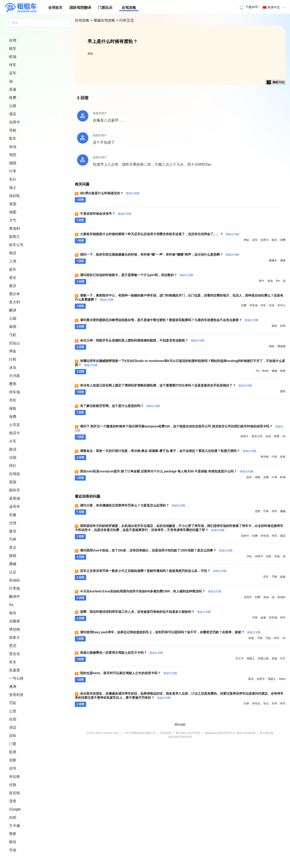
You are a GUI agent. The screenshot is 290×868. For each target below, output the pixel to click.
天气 (13, 220)
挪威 (13, 564)
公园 (13, 318)
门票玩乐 (105, 8)
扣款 (269, 556)
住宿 (13, 719)
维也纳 (15, 629)
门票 (13, 744)
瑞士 (13, 188)
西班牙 (15, 490)
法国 (13, 458)
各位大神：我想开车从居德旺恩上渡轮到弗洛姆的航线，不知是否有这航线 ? (142, 340)
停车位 (256, 703)
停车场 (15, 392)
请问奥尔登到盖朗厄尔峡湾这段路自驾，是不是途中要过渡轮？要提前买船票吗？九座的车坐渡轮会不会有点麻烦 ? (169, 320)
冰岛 (13, 368)
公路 (13, 106)
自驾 (13, 40)
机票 (13, 752)
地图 (13, 212)
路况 (13, 449)
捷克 (13, 531)
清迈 (13, 727)
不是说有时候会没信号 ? (106, 214)
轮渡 (283, 371)
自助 (13, 817)
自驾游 (15, 474)
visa (249, 556)
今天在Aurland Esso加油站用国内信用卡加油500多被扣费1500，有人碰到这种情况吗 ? (151, 591)
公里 (13, 711)
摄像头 (273, 260)
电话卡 (15, 433)
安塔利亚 (16, 695)
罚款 (13, 703)
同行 (13, 466)
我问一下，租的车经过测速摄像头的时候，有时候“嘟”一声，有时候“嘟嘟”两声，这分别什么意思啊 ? (160, 254)
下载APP (248, 7)
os (257, 371)
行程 (13, 359)
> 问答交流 (125, 20)
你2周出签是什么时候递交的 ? (110, 193)
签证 (13, 278)
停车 (13, 65)
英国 (13, 482)
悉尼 (13, 646)
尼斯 (13, 760)
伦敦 (13, 785)
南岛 (13, 613)
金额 (266, 477)
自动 (272, 305)
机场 (13, 57)
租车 (13, 49)
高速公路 (263, 658)
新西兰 (15, 237)
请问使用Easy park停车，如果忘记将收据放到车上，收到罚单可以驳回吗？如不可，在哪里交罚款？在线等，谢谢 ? (170, 632)
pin (278, 281)
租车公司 (16, 245)
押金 (13, 351)
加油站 (15, 580)
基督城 (15, 498)
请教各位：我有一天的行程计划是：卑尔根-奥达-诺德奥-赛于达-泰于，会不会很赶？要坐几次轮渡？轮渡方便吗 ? (168, 451)
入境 (13, 261)
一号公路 (16, 678)
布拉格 (15, 777)
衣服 (13, 515)
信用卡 (15, 122)
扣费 (244, 305)
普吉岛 (15, 654)
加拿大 (15, 637)
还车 (13, 73)
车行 (13, 179)
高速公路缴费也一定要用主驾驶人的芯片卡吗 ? (122, 653)
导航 (13, 130)
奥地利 (15, 228)
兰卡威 (15, 826)
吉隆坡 (15, 621)
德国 (13, 163)
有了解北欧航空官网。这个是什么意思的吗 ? (120, 406)
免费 (13, 417)
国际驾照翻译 (80, 8)
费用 (13, 384)
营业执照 (166, 733)
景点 (13, 547)
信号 (13, 768)
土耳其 (15, 425)
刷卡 (262, 281)
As (11, 605)
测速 (283, 260)
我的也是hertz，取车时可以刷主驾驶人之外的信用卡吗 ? (129, 673)
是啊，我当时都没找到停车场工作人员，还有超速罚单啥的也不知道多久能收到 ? (145, 612)
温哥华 (15, 507)
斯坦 (13, 842)
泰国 (13, 327)
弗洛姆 (281, 346)
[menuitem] (248, 6)
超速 (283, 577)
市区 (13, 400)
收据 (251, 638)
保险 (13, 408)
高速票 (15, 670)
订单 (274, 477)
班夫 (13, 662)
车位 (266, 703)
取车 (13, 138)
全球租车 (55, 8)
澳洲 (13, 687)
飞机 (13, 335)
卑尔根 (265, 457)
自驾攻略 (129, 8)
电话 (13, 253)
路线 (13, 556)
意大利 (15, 302)
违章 (13, 801)
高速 (13, 89)
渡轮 (90, 54)
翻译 (13, 310)
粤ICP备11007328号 (188, 733)
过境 (13, 523)
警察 (13, 834)
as (284, 436)
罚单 (13, 539)
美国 (13, 204)
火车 (13, 441)
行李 (13, 171)
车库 (274, 703)
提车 (13, 269)
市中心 (281, 305)
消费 (283, 240)
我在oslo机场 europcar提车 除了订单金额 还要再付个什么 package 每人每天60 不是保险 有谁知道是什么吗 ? (167, 471)
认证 (13, 572)
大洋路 (15, 376)
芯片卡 (240, 658)
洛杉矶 (15, 196)
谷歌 (13, 736)
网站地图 (180, 725)
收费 (13, 98)
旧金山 (15, 343)
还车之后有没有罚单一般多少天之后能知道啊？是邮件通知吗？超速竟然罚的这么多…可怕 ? (153, 571)
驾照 (13, 155)
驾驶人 (251, 658)
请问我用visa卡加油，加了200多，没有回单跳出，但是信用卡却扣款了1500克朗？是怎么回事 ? (156, 550)
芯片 (283, 658)
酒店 (13, 114)
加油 (13, 147)
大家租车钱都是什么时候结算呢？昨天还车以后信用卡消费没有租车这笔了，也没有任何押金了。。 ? (160, 234)
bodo (266, 371)
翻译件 (15, 597)
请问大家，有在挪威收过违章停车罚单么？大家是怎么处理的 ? (133, 505)
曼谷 (13, 286)
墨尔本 (15, 294)
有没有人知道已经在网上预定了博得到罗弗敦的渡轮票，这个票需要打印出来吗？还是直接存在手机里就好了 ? (166, 385)
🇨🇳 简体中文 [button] (275, 7)
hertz (282, 679)
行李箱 (15, 588)
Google (15, 809)
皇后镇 (15, 793)
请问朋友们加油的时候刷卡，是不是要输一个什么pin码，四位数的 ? (137, 275)
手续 (13, 850)
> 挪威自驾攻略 (103, 20)
